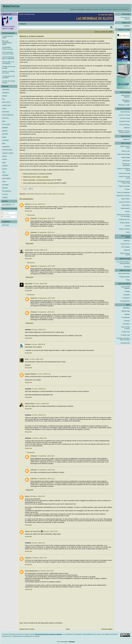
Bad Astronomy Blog (124, 154)
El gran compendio (124, 186)
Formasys (127, 321)
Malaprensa (126, 139)
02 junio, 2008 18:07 (38, 543)
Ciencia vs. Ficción (124, 115)
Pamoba (28, 344)
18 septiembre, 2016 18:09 (46, 298)
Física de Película (124, 125)
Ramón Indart (30, 404)
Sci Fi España (126, 247)
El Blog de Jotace (125, 277)
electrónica (38, 194)
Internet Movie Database (126, 96)
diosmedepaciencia (32, 571)
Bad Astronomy (125, 112)
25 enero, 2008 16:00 (40, 284)
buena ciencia (6, 102)
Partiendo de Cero (124, 219)
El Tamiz (127, 189)
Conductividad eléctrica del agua (7, 48)
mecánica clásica (7, 150)
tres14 (128, 232)
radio (4, 172)
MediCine (127, 128)
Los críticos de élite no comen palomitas (123, 263)
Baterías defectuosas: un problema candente (38, 174)
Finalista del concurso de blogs (9, 67)
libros (4, 143)
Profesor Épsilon (125, 223)
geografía (5, 128)
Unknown (34, 218)
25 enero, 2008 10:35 (40, 250)
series (4, 182)
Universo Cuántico (124, 229)
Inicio (68, 629)
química (45, 194)
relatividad (5, 175)
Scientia (127, 226)
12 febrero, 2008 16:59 (39, 438)
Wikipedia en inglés (124, 105)
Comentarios (6, 217)
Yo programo (126, 298)
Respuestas (31, 215)
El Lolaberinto (126, 317)
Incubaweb (127, 295)
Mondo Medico (125, 208)
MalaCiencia (11, 6)
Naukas (127, 212)
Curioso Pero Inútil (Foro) (124, 177)
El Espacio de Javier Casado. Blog (124, 182)
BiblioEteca (126, 308)
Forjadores (127, 241)
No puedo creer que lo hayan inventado (123, 339)
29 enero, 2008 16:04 (42, 404)
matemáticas (6, 147)
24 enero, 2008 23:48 (38, 204)
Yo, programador (125, 301)
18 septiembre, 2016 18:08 (46, 266)
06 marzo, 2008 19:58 (50, 531)
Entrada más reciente (27, 629)
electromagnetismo (8, 115)
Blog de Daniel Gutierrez (125, 288)
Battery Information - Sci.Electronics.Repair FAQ (39, 180)
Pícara (128, 280)
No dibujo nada (125, 335)
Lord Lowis (29, 250)
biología (5, 96)
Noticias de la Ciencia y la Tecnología (123, 215)
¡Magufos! (127, 26)
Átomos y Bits (126, 151)
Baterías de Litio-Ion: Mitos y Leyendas (36, 177)
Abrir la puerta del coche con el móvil (8, 53)
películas (5, 166)
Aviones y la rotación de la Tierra (8, 72)
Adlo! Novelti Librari (124, 274)
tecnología (61, 194)
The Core (5, 194)
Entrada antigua (107, 629)
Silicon (27, 496)
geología (5, 131)
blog (4, 99)
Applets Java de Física (125, 147)
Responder (29, 211)
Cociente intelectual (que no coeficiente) (8, 58)
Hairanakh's (126, 324)
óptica (4, 163)
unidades (5, 197)
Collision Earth (7, 105)
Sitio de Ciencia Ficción (125, 254)
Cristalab (127, 292)
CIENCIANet (126, 161)
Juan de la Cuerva (124, 202)
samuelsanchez (125, 343)
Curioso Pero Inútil (124, 173)
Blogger (72, 642)
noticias (5, 156)
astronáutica (6, 89)
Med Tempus (126, 205)
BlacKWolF (29, 284)
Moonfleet (127, 267)
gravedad (5, 134)
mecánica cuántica (8, 153)
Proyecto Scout (125, 244)
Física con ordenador (123, 193)
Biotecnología (126, 158)
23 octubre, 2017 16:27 (46, 571)
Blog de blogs (126, 311)
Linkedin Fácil (126, 332)
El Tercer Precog (125, 118)
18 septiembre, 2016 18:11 (46, 232)
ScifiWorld (127, 250)
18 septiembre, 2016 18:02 (46, 456)
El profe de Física (125, 121)
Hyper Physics (125, 199)
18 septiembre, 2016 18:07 (46, 218)
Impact (4, 137)
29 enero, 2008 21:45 (39, 415)
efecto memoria (70, 80)
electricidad (30, 194)
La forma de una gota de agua (9, 82)
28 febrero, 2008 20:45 (38, 496)
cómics (4, 109)
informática (6, 140)
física (4, 121)
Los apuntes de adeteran (125, 18)
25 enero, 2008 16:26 (38, 344)
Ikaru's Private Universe (126, 328)
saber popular (53, 194)
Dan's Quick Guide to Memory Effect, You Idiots (38, 183)
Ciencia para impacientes (126, 165)
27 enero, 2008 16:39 (36, 359)
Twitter (12, 29)
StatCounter (5, 225)
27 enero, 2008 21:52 (44, 374)
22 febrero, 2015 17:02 (40, 558)
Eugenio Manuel (31, 374)
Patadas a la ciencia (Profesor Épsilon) (124, 132)
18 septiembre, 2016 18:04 (46, 470)
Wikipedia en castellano (126, 101)
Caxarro (28, 204)
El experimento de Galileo (8, 37)
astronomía (6, 93)
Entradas (5, 213)
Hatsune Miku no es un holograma (8, 63)
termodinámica (7, 191)
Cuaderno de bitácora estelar (123, 169)
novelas (5, 159)
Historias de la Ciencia (123, 196)
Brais (27, 359)
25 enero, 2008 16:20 (39, 330)
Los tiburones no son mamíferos (8, 77)
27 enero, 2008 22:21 (39, 389)
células (34, 51)
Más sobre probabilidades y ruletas (7, 43)
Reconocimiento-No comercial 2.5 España (49, 634)
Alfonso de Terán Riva (33, 531)
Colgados (127, 314)
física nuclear (6, 124)
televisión (5, 188)
